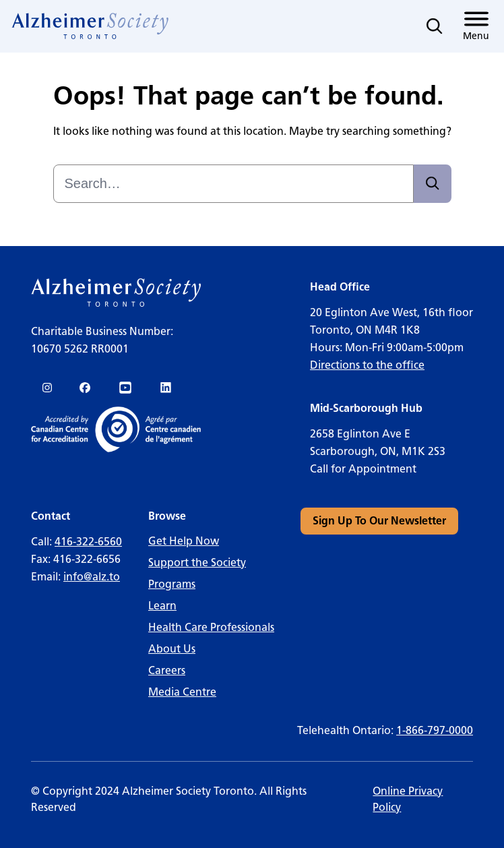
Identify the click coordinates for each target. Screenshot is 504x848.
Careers (167, 670)
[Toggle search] (435, 26)
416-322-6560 (88, 542)
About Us (172, 649)
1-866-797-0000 (435, 730)
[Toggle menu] (476, 26)
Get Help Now (184, 541)
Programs (172, 584)
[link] (91, 26)
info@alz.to (92, 577)
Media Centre (182, 692)
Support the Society (197, 563)
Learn (162, 606)
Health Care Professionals (211, 627)
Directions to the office (367, 365)
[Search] (433, 184)
